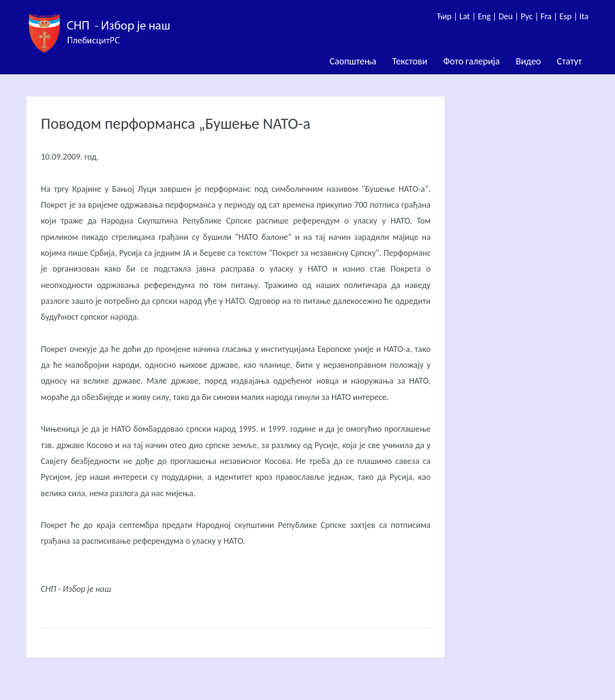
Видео (528, 61)
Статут (569, 61)
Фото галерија (471, 61)
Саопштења (353, 61)
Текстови (410, 61)
